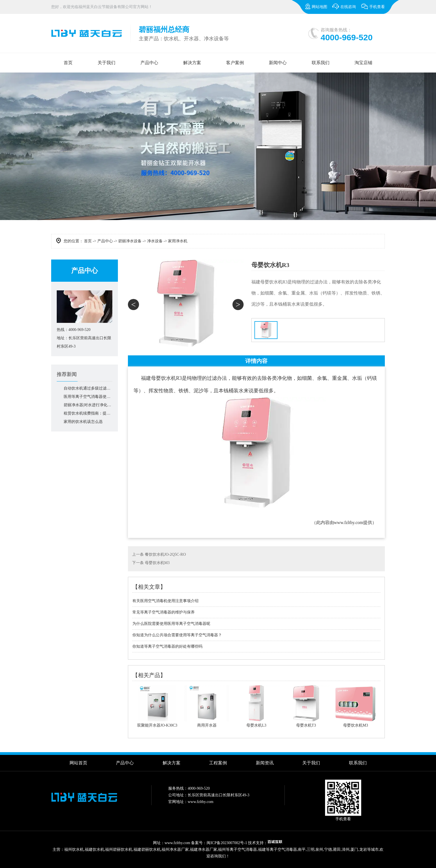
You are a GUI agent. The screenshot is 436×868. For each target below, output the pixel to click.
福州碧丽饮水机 (119, 850)
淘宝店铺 (363, 63)
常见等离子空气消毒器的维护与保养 (163, 612)
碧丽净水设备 (130, 241)
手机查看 (373, 9)
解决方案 (192, 63)
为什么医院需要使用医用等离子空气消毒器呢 (171, 624)
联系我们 (321, 63)
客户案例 (235, 63)
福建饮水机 (95, 850)
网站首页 (78, 763)
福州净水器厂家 (175, 850)
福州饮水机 (74, 850)
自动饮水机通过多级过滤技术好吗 (88, 388)
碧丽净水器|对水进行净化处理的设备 (88, 405)
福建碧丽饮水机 (147, 850)
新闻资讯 (265, 763)
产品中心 (149, 63)
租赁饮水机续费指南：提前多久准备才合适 (88, 413)
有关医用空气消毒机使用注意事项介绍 (165, 601)
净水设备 (155, 241)
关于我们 (106, 63)
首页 (68, 63)
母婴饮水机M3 (157, 563)
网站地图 (316, 6)
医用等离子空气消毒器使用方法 (88, 397)
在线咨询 (344, 6)
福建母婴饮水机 (158, 378)
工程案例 (218, 763)
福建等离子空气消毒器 (278, 850)
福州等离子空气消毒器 (237, 850)
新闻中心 (278, 63)
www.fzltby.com (349, 522)
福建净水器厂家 (204, 850)
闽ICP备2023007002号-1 (227, 843)
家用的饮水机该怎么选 (83, 422)
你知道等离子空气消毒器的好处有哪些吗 (167, 646)
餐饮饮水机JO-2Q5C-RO (165, 554)
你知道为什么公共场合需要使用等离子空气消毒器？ (177, 635)
